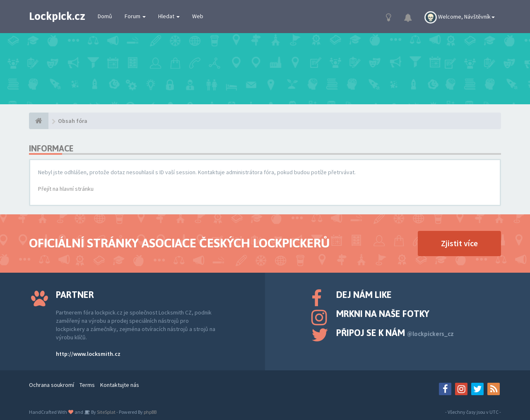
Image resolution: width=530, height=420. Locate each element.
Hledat (169, 16)
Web (198, 16)
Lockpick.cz (57, 16)
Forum (135, 16)
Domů (105, 16)
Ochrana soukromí (52, 385)
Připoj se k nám (395, 333)
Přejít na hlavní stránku (66, 189)
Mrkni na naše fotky (383, 314)
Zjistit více (459, 243)
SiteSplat (106, 412)
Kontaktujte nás (120, 385)
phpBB (150, 412)
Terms (87, 385)
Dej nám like (364, 295)
